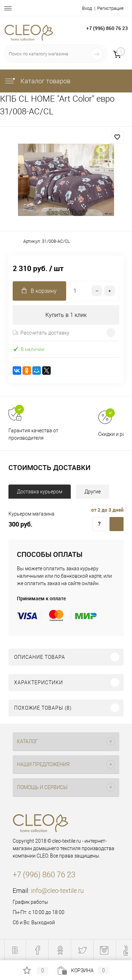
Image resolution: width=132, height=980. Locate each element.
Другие (93, 492)
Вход (87, 8)
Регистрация (110, 8)
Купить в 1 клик (66, 315)
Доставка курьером (40, 492)
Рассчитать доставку (41, 333)
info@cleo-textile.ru (57, 891)
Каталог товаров (37, 81)
